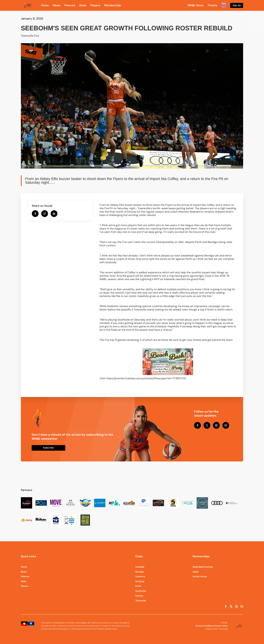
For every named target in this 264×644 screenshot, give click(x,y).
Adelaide (140, 567)
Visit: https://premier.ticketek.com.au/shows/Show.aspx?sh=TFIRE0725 (143, 378)
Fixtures (25, 576)
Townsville (141, 601)
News (24, 572)
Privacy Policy (221, 626)
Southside (141, 591)
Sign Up (237, 5)
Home (24, 567)
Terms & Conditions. (205, 626)
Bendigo (140, 572)
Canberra (140, 576)
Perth (138, 586)
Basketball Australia (203, 567)
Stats (24, 581)
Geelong (140, 581)
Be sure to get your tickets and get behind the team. (201, 340)
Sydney (139, 596)
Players (25, 586)
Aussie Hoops (200, 576)
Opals (196, 572)
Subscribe (48, 448)
